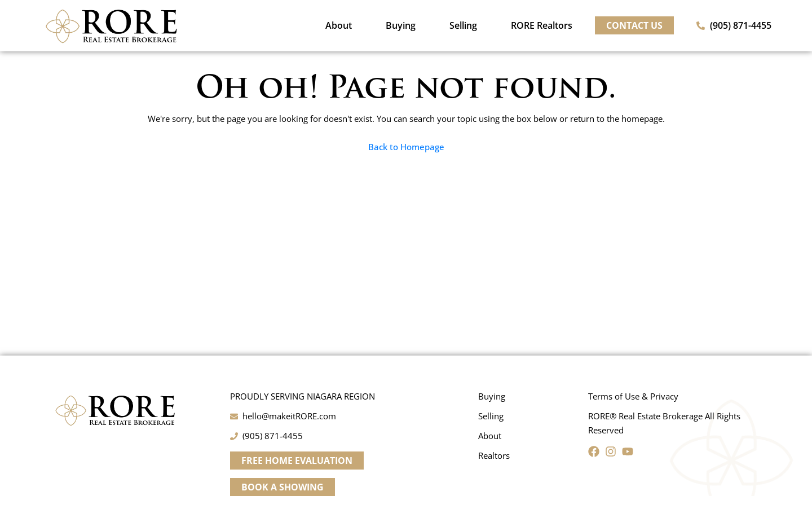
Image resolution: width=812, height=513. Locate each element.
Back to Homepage (406, 147)
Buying (401, 25)
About (339, 25)
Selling (463, 25)
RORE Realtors (542, 25)
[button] (297, 461)
